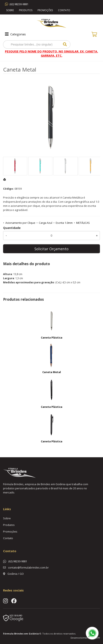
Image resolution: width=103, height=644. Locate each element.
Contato (64, 10)
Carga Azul (46, 223)
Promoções (45, 10)
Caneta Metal (52, 372)
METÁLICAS (83, 223)
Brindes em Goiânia (27, 634)
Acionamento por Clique (20, 223)
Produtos (26, 10)
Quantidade (12, 228)
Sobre (10, 10)
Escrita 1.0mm (64, 223)
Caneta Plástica (52, 338)
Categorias (15, 34)
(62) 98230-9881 (19, 4)
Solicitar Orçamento (51, 249)
